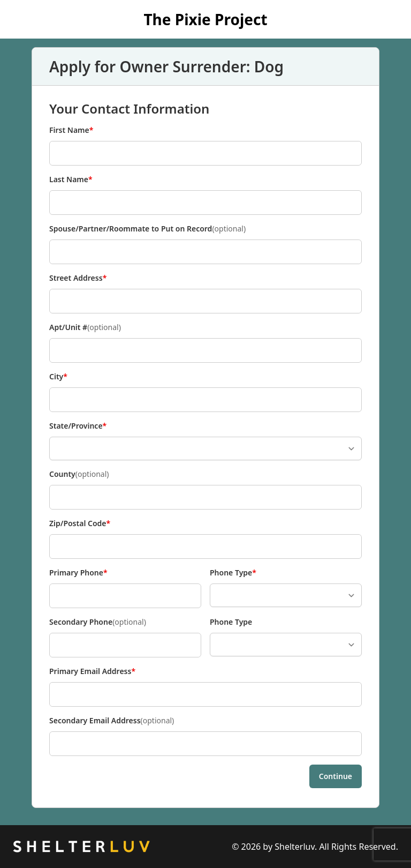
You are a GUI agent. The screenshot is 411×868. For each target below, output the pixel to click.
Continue (336, 776)
